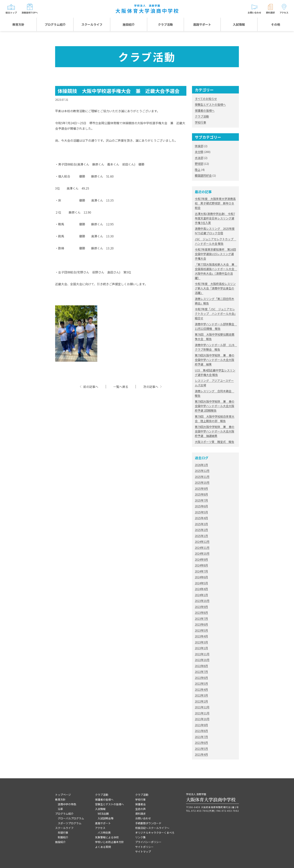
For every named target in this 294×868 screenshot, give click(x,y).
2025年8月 (201, 494)
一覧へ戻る (121, 387)
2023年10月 (202, 601)
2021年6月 (201, 743)
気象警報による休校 (107, 837)
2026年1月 (201, 465)
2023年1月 (201, 648)
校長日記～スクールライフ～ (152, 828)
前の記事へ (91, 387)
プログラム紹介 (55, 24)
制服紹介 (63, 837)
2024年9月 (201, 559)
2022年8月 (201, 666)
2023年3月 (201, 642)
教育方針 (18, 24)
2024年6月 (201, 577)
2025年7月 (201, 500)
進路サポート (202, 24)
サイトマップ (143, 851)
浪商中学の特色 (67, 804)
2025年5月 (201, 512)
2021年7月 (201, 737)
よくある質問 (103, 847)
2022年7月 (201, 672)
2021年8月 (201, 731)
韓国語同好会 (203, 175)
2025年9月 (201, 488)
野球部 (199, 164)
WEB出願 (103, 814)
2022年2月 (201, 701)
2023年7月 (201, 618)
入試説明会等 (106, 818)
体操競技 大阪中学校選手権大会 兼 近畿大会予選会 (118, 91)
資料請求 (140, 814)
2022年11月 (202, 654)
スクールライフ (92, 24)
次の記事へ (151, 387)
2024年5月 (201, 583)
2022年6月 (201, 678)
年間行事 (63, 833)
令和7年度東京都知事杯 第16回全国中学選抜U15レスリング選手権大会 (215, 254)
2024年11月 (202, 548)
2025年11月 (202, 477)
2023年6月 (201, 624)
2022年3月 (201, 695)
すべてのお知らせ (206, 99)
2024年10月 (202, 553)
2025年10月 (202, 482)
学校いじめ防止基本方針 (109, 842)
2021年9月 (201, 725)
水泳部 (199, 158)
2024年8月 (201, 565)
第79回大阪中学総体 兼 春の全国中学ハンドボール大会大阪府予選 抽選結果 (215, 431)
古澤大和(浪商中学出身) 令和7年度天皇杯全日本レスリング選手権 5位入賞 (215, 218)
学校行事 (200, 122)
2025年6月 (201, 506)
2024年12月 (202, 542)
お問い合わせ (143, 818)
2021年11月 (202, 713)
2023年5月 (201, 630)
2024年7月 (201, 571)
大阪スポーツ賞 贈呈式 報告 (214, 442)
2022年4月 (201, 689)
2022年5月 (201, 683)
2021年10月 (202, 719)
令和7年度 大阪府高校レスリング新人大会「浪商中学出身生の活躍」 (215, 288)
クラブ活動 (165, 24)
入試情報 (239, 24)
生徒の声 (140, 809)
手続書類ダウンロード (148, 823)
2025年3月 (201, 524)
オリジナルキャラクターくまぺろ (155, 833)
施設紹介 (129, 24)
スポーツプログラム (70, 823)
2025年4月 (201, 518)
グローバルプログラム (71, 818)
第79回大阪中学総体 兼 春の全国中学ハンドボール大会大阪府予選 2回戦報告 (215, 406)
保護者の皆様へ (205, 110)
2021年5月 (201, 749)
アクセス (100, 828)
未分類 (199, 152)
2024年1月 (201, 595)
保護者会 (140, 804)
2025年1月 (201, 536)
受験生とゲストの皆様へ (210, 104)
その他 (276, 24)
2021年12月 (202, 707)
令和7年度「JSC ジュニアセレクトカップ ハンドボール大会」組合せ (215, 314)
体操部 (199, 146)
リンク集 (140, 837)
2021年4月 (201, 754)
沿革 (60, 809)
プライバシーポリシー (148, 842)
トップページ (63, 795)
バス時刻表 (104, 833)
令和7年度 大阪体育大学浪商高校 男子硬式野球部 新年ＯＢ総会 (215, 203)
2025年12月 (202, 471)
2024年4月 (201, 589)
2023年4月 (201, 636)
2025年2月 (201, 530)
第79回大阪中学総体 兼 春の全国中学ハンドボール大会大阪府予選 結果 (215, 360)
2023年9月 (201, 607)
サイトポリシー (144, 847)
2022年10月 (202, 660)
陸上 (198, 170)
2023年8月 (201, 612)
